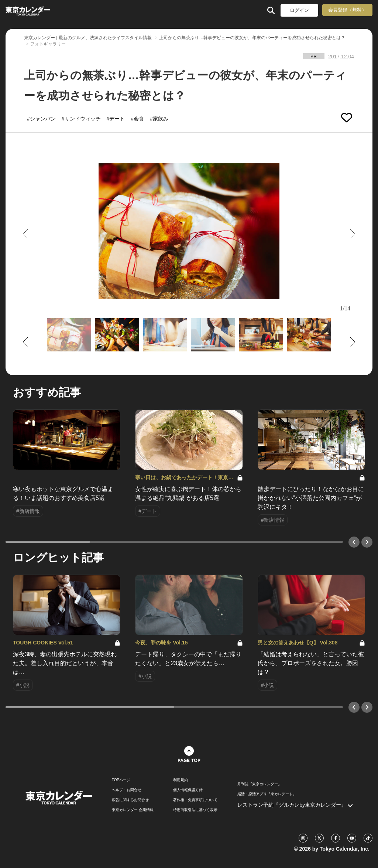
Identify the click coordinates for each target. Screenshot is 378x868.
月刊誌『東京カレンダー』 (260, 784)
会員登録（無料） (347, 10)
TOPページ (121, 780)
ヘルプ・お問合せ (127, 790)
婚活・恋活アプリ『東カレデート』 (267, 794)
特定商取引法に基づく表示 (195, 810)
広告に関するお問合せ (130, 800)
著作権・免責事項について (195, 800)
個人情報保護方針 (188, 790)
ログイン (299, 10)
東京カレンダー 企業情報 (133, 810)
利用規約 (181, 780)
